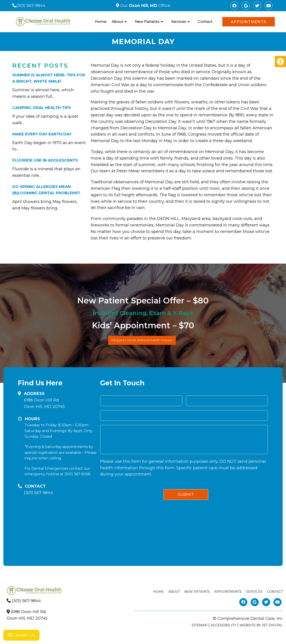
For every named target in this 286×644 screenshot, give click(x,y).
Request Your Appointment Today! (142, 340)
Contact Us (21, 635)
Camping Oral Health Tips (42, 108)
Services (179, 22)
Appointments (249, 22)
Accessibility (223, 625)
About (117, 22)
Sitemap (200, 625)
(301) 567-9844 (31, 6)
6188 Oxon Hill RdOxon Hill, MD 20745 (44, 403)
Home (101, 22)
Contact (205, 22)
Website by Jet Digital (261, 625)
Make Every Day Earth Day (42, 134)
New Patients (147, 22)
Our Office (145, 6)
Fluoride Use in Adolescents (45, 160)
